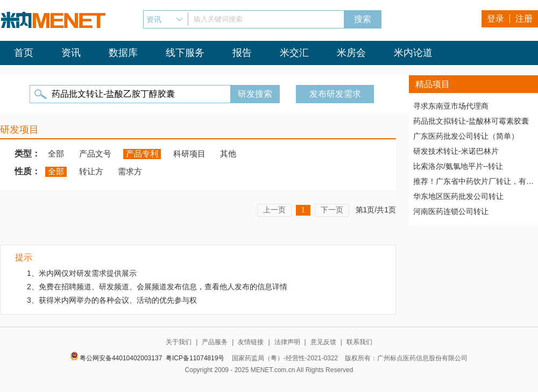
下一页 (332, 210)
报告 (242, 53)
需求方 (130, 171)
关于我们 (179, 342)
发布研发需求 (335, 94)
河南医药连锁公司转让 (451, 211)
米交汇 (294, 53)
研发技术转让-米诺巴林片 (456, 151)
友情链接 (251, 342)
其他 (228, 154)
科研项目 (189, 154)
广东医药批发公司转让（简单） (466, 136)
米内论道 (413, 53)
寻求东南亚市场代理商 (451, 106)
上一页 (274, 210)
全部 (56, 154)
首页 (24, 53)
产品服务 (215, 342)
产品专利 (142, 154)
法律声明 (287, 342)
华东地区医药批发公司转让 (458, 196)
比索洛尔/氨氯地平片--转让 (458, 166)
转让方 (91, 171)
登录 (495, 19)
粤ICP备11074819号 (195, 358)
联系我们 (359, 342)
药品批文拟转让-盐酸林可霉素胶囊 (471, 121)
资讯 (71, 53)
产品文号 (95, 154)
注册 (524, 19)
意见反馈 (323, 342)
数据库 (123, 53)
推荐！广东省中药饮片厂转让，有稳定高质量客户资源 (473, 181)
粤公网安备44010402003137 (121, 358)
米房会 (351, 53)
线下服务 (185, 53)
